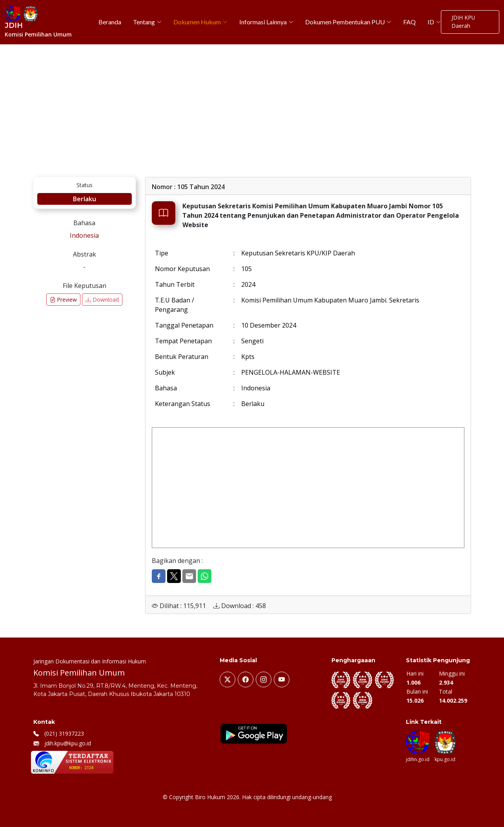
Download (102, 300)
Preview (63, 300)
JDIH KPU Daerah (463, 22)
